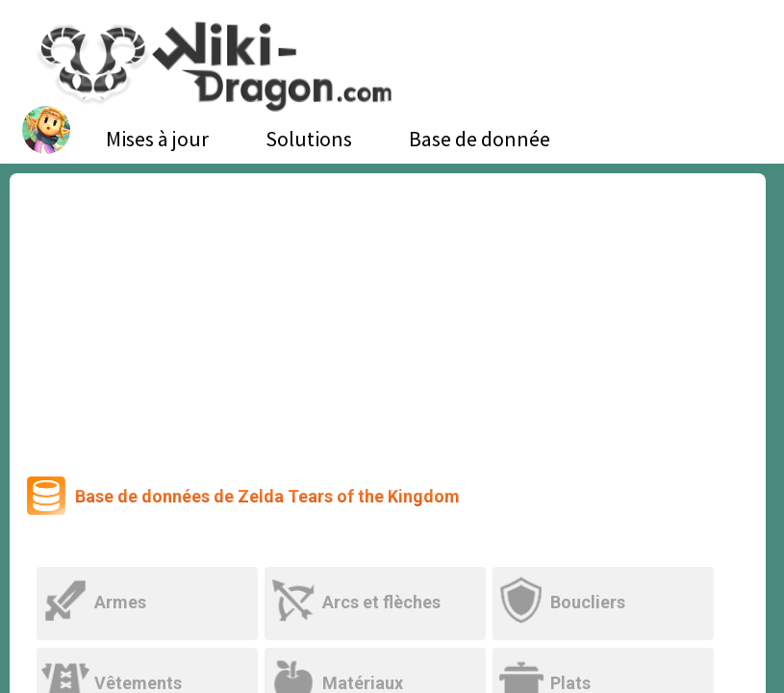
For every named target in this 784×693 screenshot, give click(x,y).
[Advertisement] (388, 318)
